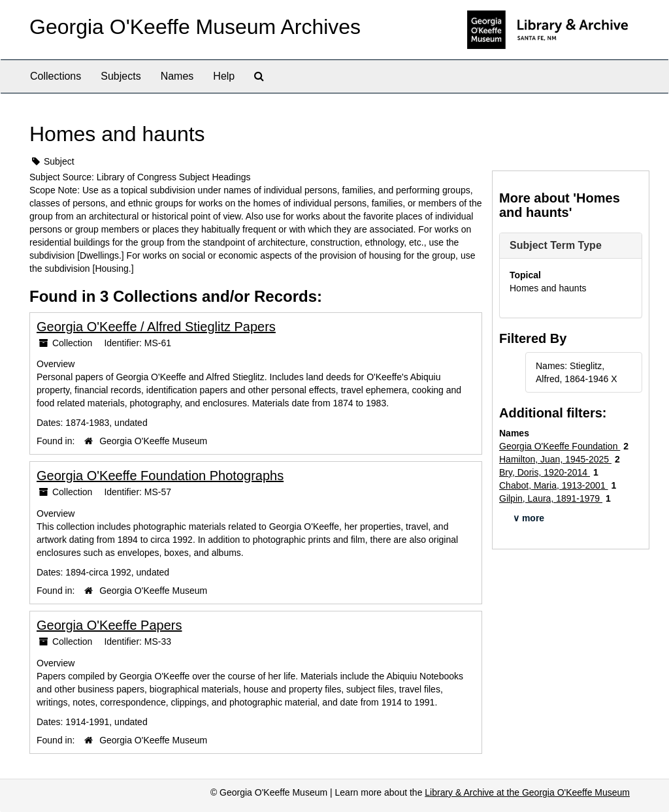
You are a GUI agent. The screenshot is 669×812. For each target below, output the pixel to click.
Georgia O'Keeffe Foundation (560, 446)
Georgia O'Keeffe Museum (153, 441)
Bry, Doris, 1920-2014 (545, 472)
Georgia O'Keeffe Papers (109, 625)
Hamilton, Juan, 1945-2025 (555, 459)
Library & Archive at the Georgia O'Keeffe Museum (527, 792)
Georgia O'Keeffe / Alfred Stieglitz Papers (156, 327)
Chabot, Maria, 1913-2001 (554, 485)
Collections (56, 76)
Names (177, 76)
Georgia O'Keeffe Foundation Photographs (160, 476)
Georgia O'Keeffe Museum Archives (195, 27)
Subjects (121, 76)
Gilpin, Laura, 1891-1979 (551, 498)
